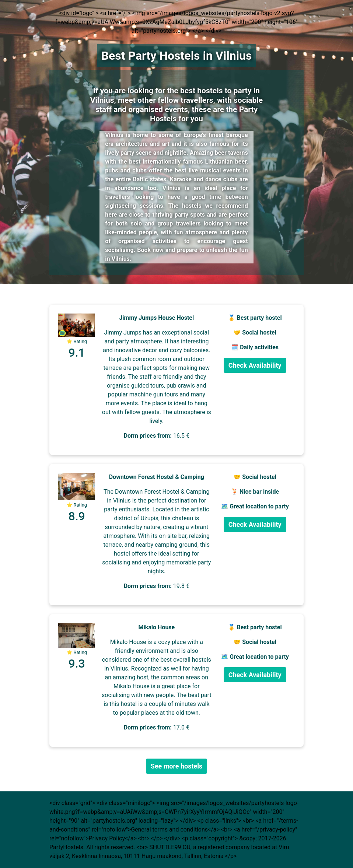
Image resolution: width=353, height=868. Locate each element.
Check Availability (255, 365)
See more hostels (177, 766)
